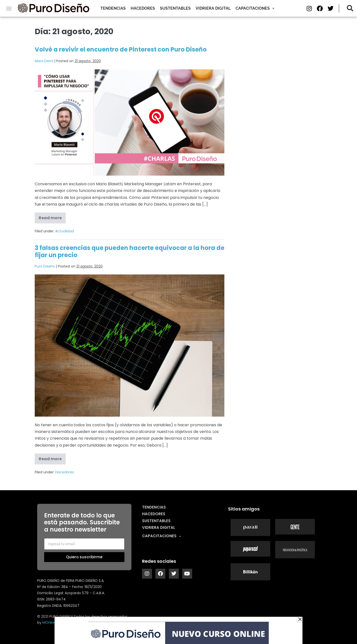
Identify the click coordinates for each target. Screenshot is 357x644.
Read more (52, 217)
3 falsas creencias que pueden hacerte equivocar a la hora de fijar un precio (130, 251)
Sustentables (175, 8)
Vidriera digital (213, 8)
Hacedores (143, 8)
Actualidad (65, 231)
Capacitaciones (255, 8)
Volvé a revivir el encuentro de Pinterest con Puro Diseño (121, 49)
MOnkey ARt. (53, 622)
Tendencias (113, 8)
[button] (350, 8)
